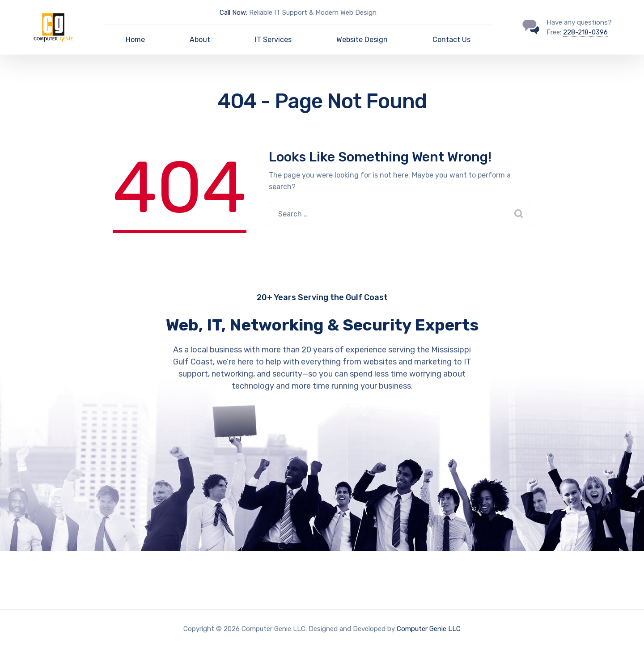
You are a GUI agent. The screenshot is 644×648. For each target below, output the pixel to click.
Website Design (362, 40)
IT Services (273, 40)
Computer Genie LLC (429, 629)
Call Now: (233, 13)
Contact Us (451, 40)
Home (135, 40)
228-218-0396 (585, 32)
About (200, 40)
